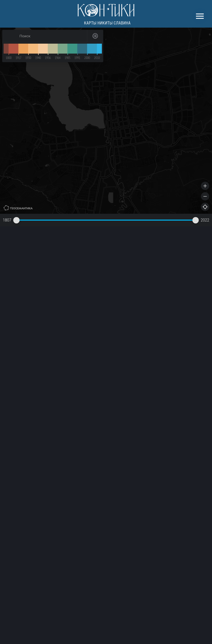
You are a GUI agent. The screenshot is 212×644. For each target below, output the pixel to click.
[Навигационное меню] (200, 16)
